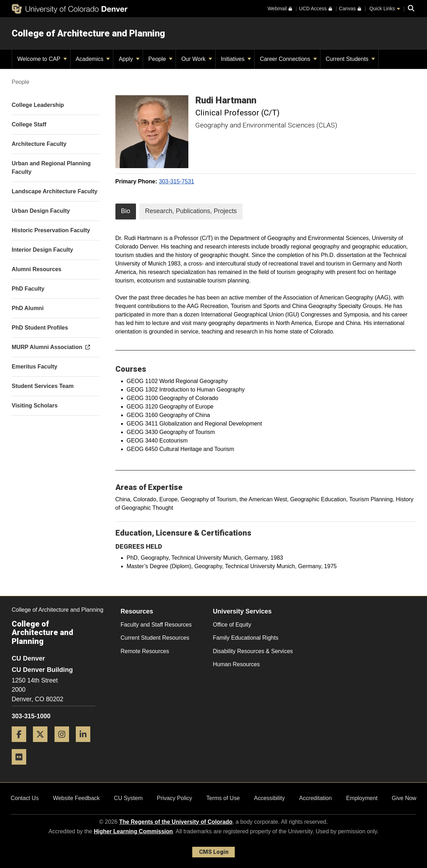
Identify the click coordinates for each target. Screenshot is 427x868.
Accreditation (316, 798)
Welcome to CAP (42, 59)
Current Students (350, 59)
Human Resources (236, 664)
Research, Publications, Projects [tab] (191, 211)
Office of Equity (232, 625)
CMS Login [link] (214, 852)
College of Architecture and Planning (88, 33)
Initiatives (236, 59)
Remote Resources (145, 651)
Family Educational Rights (246, 638)
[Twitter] (43, 745)
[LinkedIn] (86, 745)
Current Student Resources (155, 638)
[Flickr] (22, 767)
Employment (362, 798)
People (160, 59)
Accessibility (269, 798)
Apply (129, 59)
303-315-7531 (177, 181)
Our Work (197, 59)
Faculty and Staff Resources (156, 625)
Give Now (404, 798)
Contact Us (25, 798)
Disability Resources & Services (253, 651)
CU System (128, 798)
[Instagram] (64, 745)
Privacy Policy (175, 798)
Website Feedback (76, 798)
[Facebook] (22, 745)
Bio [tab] (126, 211)
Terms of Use (223, 798)
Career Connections (288, 59)
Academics (93, 59)
